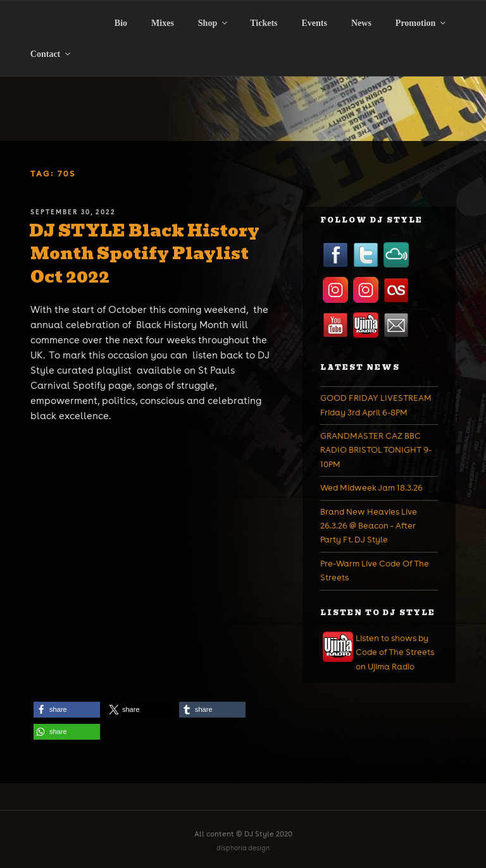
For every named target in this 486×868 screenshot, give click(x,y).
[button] (67, 710)
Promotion (422, 23)
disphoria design (243, 848)
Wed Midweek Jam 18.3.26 (371, 488)
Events (315, 23)
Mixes (163, 23)
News (361, 23)
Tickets (264, 23)
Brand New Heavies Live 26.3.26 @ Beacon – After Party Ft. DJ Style (369, 526)
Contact (51, 54)
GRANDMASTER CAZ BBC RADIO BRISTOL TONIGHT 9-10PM (376, 450)
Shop (214, 23)
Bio (121, 23)
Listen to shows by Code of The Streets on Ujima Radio (395, 652)
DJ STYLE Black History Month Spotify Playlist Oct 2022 (144, 254)
